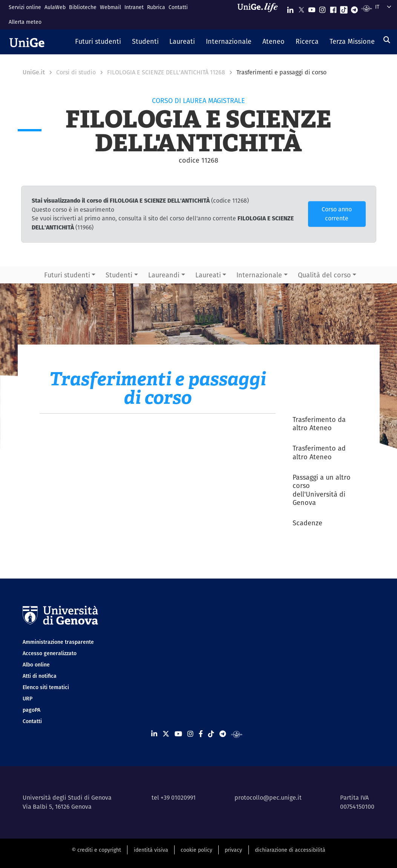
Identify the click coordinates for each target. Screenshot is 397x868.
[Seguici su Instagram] (322, 8)
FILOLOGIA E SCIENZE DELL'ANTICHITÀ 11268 (166, 72)
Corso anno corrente (337, 214)
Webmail (110, 7)
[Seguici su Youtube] (312, 8)
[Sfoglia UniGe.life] (260, 15)
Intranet (134, 7)
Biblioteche (83, 7)
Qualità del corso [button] (324, 275)
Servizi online (25, 7)
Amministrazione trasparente (58, 642)
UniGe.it (34, 72)
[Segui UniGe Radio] (367, 8)
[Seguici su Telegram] (354, 8)
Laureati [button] (208, 275)
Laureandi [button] (164, 275)
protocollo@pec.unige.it (268, 798)
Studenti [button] (119, 275)
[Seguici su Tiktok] (344, 8)
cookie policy (196, 850)
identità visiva (151, 850)
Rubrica (156, 7)
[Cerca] (387, 40)
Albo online (36, 665)
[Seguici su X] (301, 8)
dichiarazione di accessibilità (290, 850)
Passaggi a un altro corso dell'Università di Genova (322, 490)
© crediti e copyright (96, 850)
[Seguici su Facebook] (333, 8)
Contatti (178, 7)
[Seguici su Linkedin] (290, 8)
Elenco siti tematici (46, 687)
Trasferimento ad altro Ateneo (319, 452)
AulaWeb (55, 7)
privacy (233, 850)
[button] (98, 42)
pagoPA (31, 710)
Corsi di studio (76, 72)
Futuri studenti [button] (67, 275)
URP (28, 699)
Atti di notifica (40, 676)
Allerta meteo (25, 22)
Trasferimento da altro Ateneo (319, 424)
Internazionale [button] (259, 275)
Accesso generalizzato (50, 653)
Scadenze (307, 523)
